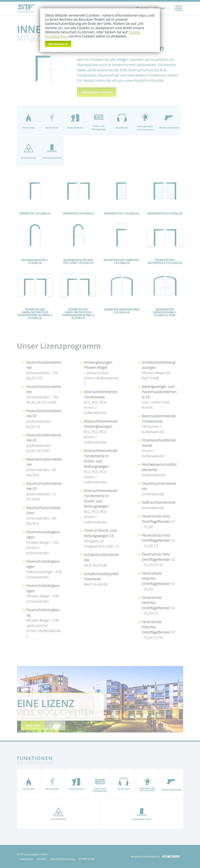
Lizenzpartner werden (97, 92)
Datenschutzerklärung (62, 859)
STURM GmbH (87, 859)
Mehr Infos (33, 725)
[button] (50, 725)
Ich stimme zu (58, 44)
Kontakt (160, 8)
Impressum (26, 859)
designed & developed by (157, 856)
